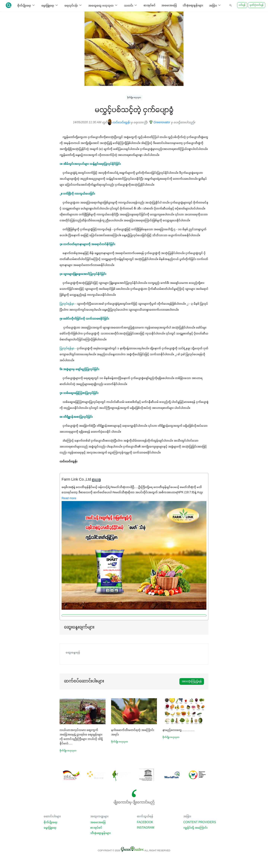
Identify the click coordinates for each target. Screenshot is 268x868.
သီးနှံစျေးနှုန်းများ (193, 6)
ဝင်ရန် (242, 5)
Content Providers (200, 822)
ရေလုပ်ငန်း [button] (73, 5)
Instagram (146, 828)
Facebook (145, 822)
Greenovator (160, 123)
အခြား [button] (215, 5)
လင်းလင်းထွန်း (119, 123)
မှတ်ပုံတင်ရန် (257, 5)
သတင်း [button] (131, 5)
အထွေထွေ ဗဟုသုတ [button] (103, 5)
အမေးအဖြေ (169, 6)
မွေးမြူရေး (50, 828)
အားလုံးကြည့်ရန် (192, 681)
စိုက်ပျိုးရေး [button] (26, 5)
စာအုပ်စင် (149, 6)
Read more (69, 498)
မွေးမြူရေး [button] (50, 5)
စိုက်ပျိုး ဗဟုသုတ (134, 98)
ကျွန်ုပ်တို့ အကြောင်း (195, 828)
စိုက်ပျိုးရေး (51, 822)
